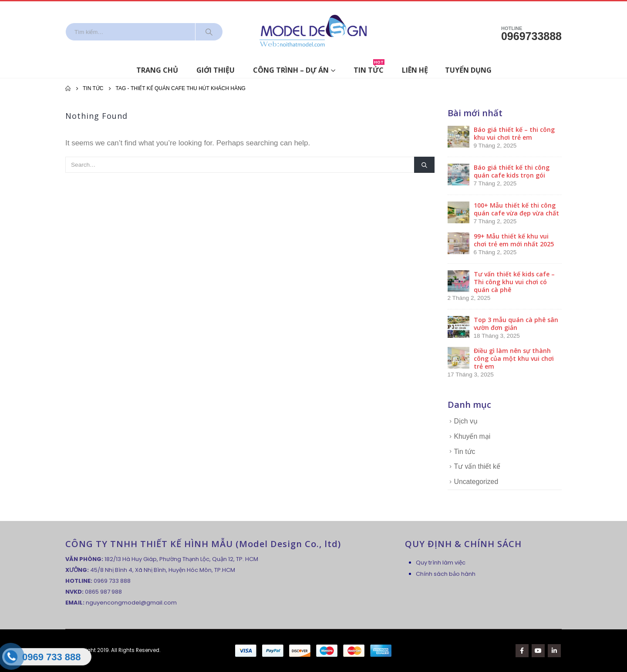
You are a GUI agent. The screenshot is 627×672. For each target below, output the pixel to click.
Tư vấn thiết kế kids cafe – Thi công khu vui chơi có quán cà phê (514, 282)
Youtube (538, 651)
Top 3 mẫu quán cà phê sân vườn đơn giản (516, 324)
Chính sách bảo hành (446, 574)
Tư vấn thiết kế (477, 466)
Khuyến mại (472, 436)
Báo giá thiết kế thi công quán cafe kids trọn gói (512, 171)
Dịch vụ (466, 421)
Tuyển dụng (468, 70)
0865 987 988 (103, 592)
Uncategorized (476, 482)
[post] (458, 136)
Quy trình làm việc (441, 563)
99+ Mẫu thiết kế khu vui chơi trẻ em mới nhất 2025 (514, 240)
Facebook (522, 651)
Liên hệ (415, 70)
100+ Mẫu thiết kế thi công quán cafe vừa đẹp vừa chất (516, 209)
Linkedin (554, 651)
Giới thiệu (216, 70)
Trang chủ (157, 70)
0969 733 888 (112, 581)
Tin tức (369, 69)
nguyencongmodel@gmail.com (131, 603)
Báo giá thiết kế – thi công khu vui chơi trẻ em (514, 133)
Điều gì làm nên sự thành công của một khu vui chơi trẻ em (514, 358)
